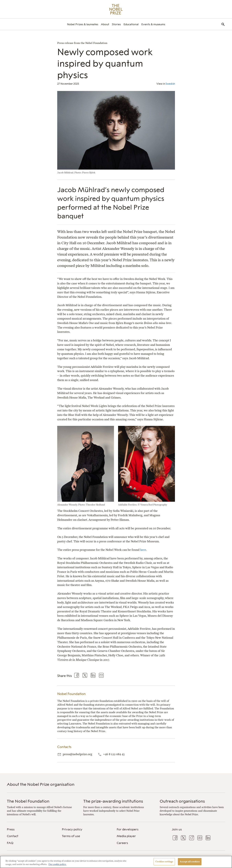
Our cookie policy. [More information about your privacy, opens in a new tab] (57, 864)
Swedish (170, 84)
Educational (131, 24)
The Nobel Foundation (28, 801)
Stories (116, 24)
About (105, 24)
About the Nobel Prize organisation (41, 784)
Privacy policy (72, 829)
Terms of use (71, 836)
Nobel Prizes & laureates (83, 24)
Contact (13, 836)
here (143, 550)
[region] (116, 862)
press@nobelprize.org (77, 754)
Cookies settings (164, 862)
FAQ (10, 843)
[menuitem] (83, 24)
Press (11, 829)
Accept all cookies (190, 862)
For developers (128, 829)
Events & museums (153, 24)
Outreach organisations (182, 801)
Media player (126, 836)
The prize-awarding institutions (113, 801)
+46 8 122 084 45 (114, 754)
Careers (122, 843)
